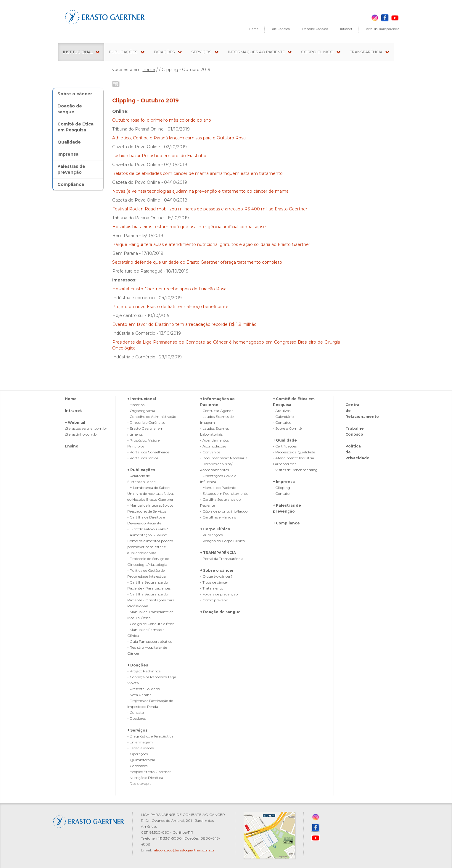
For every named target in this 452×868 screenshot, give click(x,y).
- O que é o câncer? (216, 576)
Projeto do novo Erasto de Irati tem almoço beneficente (170, 307)
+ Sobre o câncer (217, 570)
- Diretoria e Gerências (146, 422)
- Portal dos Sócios (143, 458)
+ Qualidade (285, 440)
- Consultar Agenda (217, 411)
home (149, 70)
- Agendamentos (214, 440)
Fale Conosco (280, 29)
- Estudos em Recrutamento (224, 493)
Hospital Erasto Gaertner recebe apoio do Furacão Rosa (169, 289)
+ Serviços (137, 730)
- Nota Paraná (139, 695)
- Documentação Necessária (224, 458)
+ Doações (138, 665)
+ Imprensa (284, 482)
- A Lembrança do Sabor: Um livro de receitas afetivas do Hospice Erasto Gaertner (151, 493)
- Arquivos (282, 411)
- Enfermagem (140, 742)
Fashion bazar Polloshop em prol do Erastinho (159, 156)
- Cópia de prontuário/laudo (224, 511)
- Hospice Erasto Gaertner (149, 772)
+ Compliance (286, 523)
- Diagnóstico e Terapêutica (150, 736)
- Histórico (136, 405)
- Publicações (211, 535)
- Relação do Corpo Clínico (222, 541)
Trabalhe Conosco (315, 29)
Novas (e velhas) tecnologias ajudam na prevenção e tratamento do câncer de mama (200, 191)
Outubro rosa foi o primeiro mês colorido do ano (162, 120)
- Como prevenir (214, 600)
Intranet (346, 29)
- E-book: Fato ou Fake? (148, 529)
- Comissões (137, 766)
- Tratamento (212, 588)
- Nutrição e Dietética (145, 778)
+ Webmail (75, 422)
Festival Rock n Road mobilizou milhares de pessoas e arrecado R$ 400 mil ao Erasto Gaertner (210, 209)
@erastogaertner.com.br (86, 428)
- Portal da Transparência (222, 559)
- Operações (137, 754)
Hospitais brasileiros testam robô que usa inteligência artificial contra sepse (189, 227)
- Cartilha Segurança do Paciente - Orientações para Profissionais (151, 600)
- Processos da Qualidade (294, 452)
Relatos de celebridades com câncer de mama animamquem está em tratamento (197, 173)
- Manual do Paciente (218, 488)
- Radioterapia (139, 784)
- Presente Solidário (144, 689)
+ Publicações (141, 470)
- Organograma (141, 411)
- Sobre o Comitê (287, 428)
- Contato (136, 712)
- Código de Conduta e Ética (151, 624)
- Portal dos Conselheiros (148, 452)
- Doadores (136, 718)
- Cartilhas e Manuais (218, 517)
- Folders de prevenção (219, 594)
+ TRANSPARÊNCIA (218, 553)
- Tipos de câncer (214, 582)
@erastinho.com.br (81, 434)
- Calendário (283, 417)
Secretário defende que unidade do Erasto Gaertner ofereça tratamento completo (197, 262)
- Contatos (282, 422)
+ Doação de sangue (220, 612)
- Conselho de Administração (152, 417)
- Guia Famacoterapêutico (150, 641)
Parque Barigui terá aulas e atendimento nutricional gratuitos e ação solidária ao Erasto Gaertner (211, 244)
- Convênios (210, 452)
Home (254, 29)
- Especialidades (140, 748)
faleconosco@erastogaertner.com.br (184, 850)
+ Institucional (142, 399)
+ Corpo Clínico (215, 529)
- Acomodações (213, 446)
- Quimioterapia (141, 760)
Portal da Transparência (382, 29)
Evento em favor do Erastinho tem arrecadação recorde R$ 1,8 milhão (184, 324)
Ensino (72, 446)
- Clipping (282, 488)
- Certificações (285, 446)
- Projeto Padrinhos (144, 671)
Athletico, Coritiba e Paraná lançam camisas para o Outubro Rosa (179, 138)
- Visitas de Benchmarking (295, 470)
